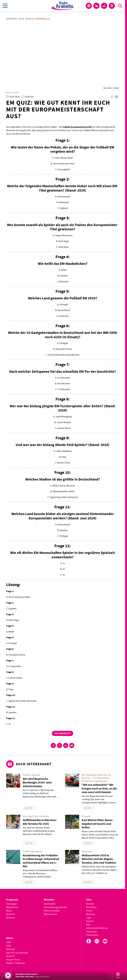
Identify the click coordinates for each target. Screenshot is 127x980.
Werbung (90, 914)
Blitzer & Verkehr (52, 911)
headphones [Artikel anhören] (112, 97)
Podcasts (11, 918)
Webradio (11, 949)
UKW (8, 942)
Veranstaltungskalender (55, 907)
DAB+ (9, 946)
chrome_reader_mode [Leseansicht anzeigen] (117, 97)
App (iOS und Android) (17, 953)
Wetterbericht (50, 914)
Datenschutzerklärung (97, 928)
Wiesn (9, 911)
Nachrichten (50, 904)
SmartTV (10, 956)
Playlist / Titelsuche (16, 963)
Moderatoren (12, 907)
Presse (89, 911)
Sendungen (12, 904)
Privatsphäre (92, 935)
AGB (88, 925)
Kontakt (90, 904)
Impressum (92, 931)
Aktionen (10, 914)
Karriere (90, 921)
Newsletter (91, 907)
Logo (89, 918)
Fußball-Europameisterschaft (77, 127)
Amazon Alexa (13, 960)
